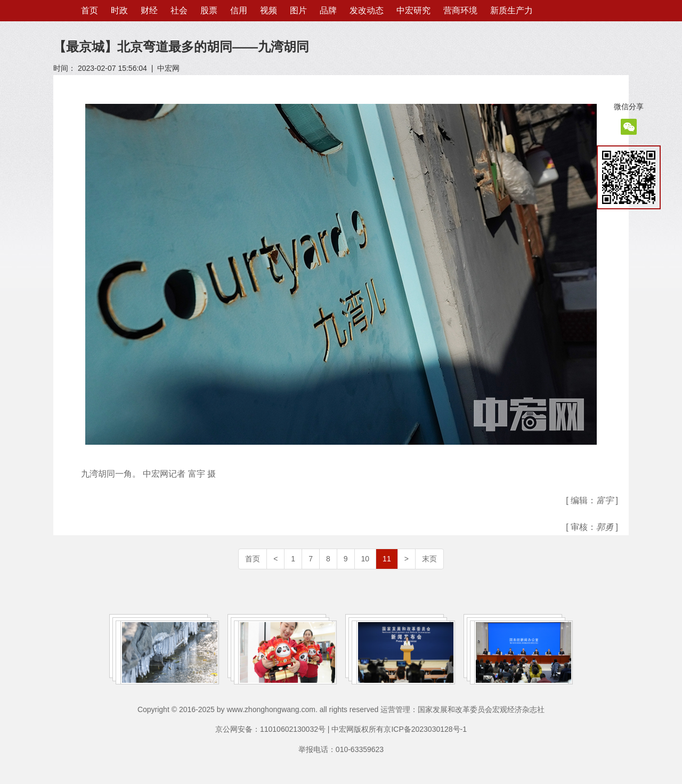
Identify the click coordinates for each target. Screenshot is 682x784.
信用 (239, 10)
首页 (90, 10)
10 (366, 559)
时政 (119, 10)
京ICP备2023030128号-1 (425, 729)
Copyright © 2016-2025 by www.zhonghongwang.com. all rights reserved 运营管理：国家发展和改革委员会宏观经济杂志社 (341, 709)
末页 (429, 559)
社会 (179, 10)
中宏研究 (413, 10)
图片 (298, 10)
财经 (149, 10)
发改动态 (367, 10)
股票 (209, 10)
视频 (269, 10)
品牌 (328, 10)
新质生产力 (511, 10)
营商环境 (460, 10)
